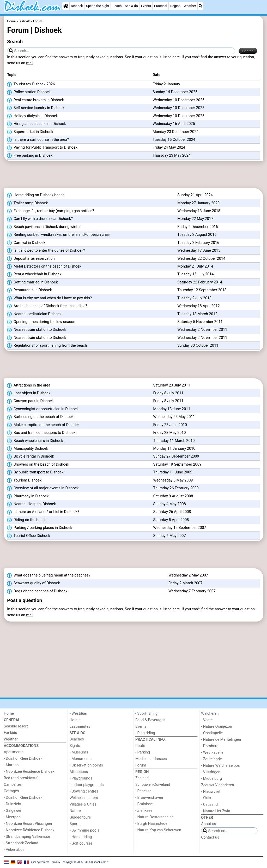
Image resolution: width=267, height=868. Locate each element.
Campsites (13, 785)
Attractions (79, 772)
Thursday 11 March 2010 (174, 441)
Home (9, 714)
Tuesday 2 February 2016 (198, 243)
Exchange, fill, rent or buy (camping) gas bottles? (50, 211)
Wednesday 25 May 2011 (174, 417)
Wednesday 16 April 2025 (174, 124)
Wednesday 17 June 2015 (199, 251)
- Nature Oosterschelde (154, 817)
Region (175, 6)
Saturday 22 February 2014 (200, 282)
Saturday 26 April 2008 (172, 512)
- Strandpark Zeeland (21, 843)
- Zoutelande (211, 759)
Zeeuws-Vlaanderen (217, 785)
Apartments (14, 752)
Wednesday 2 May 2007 (188, 575)
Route (140, 746)
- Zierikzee (144, 811)
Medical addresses (151, 759)
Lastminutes (80, 727)
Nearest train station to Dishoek (37, 330)
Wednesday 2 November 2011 (202, 330)
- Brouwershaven (149, 798)
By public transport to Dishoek (35, 472)
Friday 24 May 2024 (169, 147)
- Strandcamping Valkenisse (27, 837)
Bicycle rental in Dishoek (31, 457)
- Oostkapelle (212, 733)
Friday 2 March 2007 (186, 583)
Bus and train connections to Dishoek (41, 433)
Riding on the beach (27, 520)
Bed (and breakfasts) (21, 778)
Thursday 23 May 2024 (172, 156)
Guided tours (80, 817)
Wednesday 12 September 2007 (180, 528)
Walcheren (210, 714)
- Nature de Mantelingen (221, 740)
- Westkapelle (212, 753)
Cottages (11, 791)
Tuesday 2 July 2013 (194, 298)
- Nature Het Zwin (216, 811)
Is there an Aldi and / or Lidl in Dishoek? (43, 512)
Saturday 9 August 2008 (173, 496)
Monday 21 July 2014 (195, 266)
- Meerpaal (13, 817)
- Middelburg (211, 779)
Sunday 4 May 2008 (169, 504)
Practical (161, 6)
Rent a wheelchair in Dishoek (34, 274)
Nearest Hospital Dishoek (31, 504)
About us (208, 824)
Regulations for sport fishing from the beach (47, 346)
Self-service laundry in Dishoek (36, 108)
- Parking (143, 752)
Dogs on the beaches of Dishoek (37, 591)
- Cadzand (209, 805)
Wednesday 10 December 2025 (178, 100)
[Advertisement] (134, 176)
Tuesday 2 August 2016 (197, 235)
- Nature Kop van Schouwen (158, 830)
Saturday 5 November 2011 (200, 322)
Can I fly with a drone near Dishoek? (40, 219)
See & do (131, 6)
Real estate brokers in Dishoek (35, 100)
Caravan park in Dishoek (30, 401)
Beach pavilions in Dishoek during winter (44, 227)
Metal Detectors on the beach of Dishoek (44, 267)
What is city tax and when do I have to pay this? (49, 298)
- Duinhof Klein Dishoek (23, 759)
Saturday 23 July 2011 (172, 385)
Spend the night (98, 6)
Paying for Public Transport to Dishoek (42, 148)
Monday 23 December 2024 (175, 132)
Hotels (75, 720)
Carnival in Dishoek (26, 243)
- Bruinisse (144, 804)
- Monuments (81, 759)
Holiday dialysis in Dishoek (32, 116)
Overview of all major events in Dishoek (43, 488)
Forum (141, 765)
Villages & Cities (83, 804)
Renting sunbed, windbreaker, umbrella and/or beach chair (59, 235)
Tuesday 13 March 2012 (197, 314)
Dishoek (77, 6)
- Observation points (86, 765)
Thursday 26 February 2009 (176, 488)
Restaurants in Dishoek (29, 290)
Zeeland (142, 778)
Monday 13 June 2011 (172, 409)
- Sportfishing (146, 714)
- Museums (79, 752)
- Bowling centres (84, 791)
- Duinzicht (13, 804)
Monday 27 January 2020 (198, 203)
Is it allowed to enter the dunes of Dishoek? (46, 251)
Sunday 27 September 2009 (176, 456)
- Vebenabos (14, 850)
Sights (75, 746)
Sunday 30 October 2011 (198, 346)
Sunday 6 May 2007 (169, 536)
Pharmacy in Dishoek (28, 496)
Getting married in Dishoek (32, 282)
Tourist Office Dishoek (29, 536)
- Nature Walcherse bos (220, 766)
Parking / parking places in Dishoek (40, 528)
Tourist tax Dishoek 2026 (31, 84)
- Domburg (210, 746)
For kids (11, 733)
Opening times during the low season (41, 322)
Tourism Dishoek (24, 480)
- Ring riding (145, 733)
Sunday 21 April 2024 (195, 195)
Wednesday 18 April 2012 (199, 306)
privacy (56, 862)
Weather (190, 6)
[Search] (201, 6)
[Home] (66, 6)
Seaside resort (16, 726)
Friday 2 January (166, 84)
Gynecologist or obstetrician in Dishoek (43, 409)
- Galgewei (13, 811)
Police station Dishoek (29, 92)
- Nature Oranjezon (217, 727)
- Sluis (206, 798)
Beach (117, 6)
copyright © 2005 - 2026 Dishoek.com (84, 862)
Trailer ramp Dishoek (27, 203)
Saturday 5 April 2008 (171, 520)
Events (146, 6)
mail (30, 63)
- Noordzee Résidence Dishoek (29, 772)
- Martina (11, 765)
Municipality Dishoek (28, 449)
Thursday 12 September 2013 (202, 290)
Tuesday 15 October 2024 (174, 140)
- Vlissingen (211, 772)
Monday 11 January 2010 (174, 449)
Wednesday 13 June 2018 (199, 211)
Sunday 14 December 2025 (175, 92)
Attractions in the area (29, 385)
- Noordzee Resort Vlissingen (28, 824)
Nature (75, 811)
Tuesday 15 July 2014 (195, 274)
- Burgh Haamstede (151, 824)
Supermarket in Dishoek (30, 132)
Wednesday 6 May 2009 (173, 480)
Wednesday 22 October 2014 (201, 259)
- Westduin (78, 714)
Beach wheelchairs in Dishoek (35, 441)
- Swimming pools (84, 830)
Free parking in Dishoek (30, 156)
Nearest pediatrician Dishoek (34, 314)
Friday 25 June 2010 (170, 425)
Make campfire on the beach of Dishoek (43, 425)
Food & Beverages (150, 720)
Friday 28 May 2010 (169, 433)
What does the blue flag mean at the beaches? (49, 575)
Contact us (210, 837)
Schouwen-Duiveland (153, 785)
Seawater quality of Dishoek (33, 583)
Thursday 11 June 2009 (173, 472)
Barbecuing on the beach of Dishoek (40, 417)
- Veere (207, 720)
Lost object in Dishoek (29, 393)
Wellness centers (84, 798)
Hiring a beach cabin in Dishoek (36, 124)
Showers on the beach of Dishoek (38, 465)
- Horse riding (81, 837)
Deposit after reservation (31, 259)
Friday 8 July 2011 (168, 393)
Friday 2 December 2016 (198, 227)
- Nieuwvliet (211, 792)
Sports (75, 824)
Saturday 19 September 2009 (177, 464)
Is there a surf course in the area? (38, 140)
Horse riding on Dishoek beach (36, 195)
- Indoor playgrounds (87, 785)
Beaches (77, 739)
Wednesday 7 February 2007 (192, 591)
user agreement (40, 862)
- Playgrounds (81, 778)
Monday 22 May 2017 (195, 219)
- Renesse (143, 791)
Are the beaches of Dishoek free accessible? (47, 306)
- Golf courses (81, 843)
